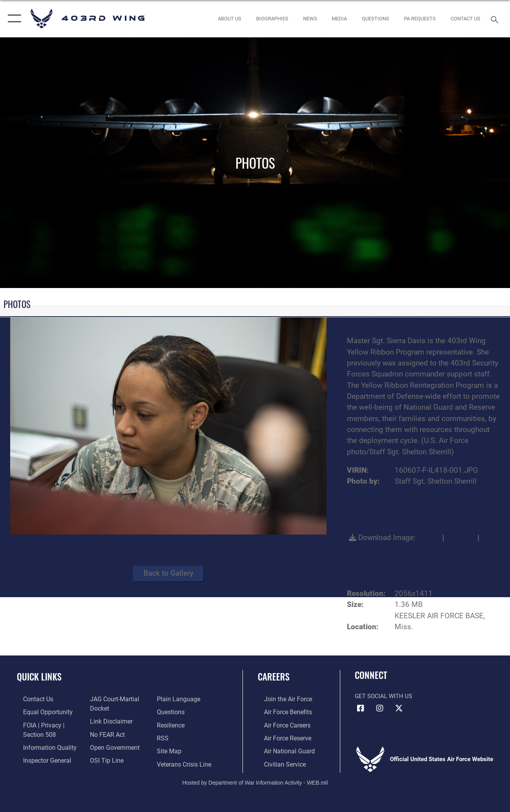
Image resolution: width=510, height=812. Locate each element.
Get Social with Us (383, 696)
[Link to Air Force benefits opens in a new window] (281, 711)
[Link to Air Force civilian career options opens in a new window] (278, 762)
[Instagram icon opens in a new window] (380, 708)
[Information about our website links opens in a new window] (108, 720)
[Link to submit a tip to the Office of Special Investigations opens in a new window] (104, 758)
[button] (13, 19)
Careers (274, 677)
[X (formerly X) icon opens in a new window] (399, 708)
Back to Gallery (168, 573)
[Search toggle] (496, 19)
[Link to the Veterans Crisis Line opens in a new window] (185, 762)
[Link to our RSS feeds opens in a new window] (164, 736)
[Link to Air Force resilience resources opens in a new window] (172, 724)
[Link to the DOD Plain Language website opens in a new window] (179, 699)
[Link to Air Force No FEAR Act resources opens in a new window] (105, 733)
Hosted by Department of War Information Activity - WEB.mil (255, 780)
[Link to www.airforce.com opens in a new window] (281, 699)
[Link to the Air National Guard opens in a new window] (282, 749)
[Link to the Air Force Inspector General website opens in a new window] (40, 758)
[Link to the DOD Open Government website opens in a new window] (111, 745)
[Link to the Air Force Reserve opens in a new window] (281, 736)
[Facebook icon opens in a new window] (361, 708)
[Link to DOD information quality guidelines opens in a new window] (42, 745)
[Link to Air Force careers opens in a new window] (281, 724)
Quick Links (39, 677)
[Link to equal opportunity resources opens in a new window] (40, 711)
